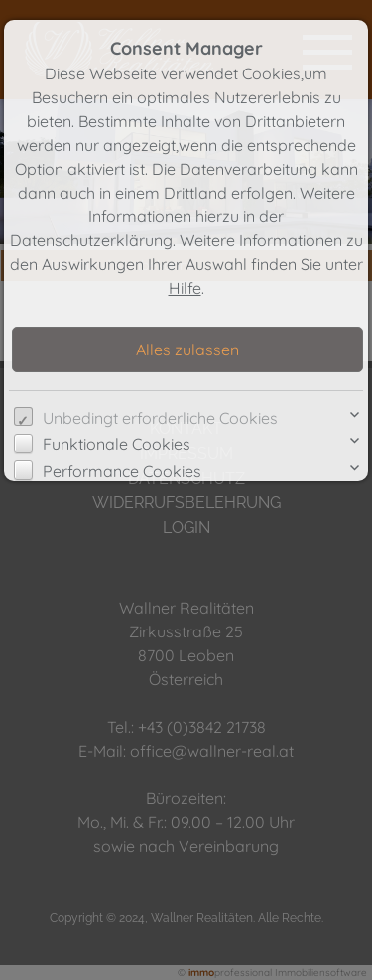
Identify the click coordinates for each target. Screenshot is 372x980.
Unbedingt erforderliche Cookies (160, 418)
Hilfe (185, 288)
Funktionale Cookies (117, 444)
